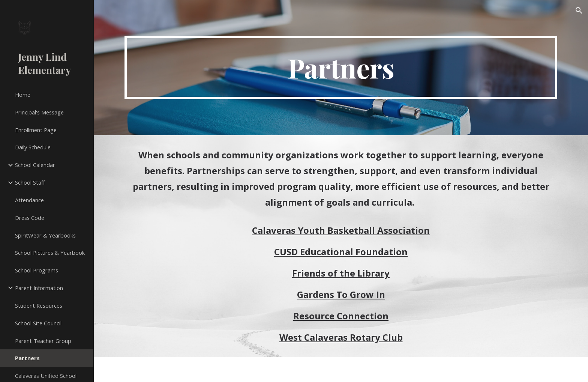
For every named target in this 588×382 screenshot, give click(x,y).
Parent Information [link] (39, 288)
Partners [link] (27, 358)
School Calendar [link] (35, 165)
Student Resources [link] (39, 305)
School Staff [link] (30, 182)
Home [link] (23, 95)
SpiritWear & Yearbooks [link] (45, 235)
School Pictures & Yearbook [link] (50, 253)
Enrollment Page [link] (36, 130)
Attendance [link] (29, 200)
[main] (341, 68)
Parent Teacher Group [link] (43, 341)
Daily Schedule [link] (33, 147)
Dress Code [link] (30, 218)
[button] (579, 11)
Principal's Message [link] (39, 112)
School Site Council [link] (38, 323)
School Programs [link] (37, 270)
